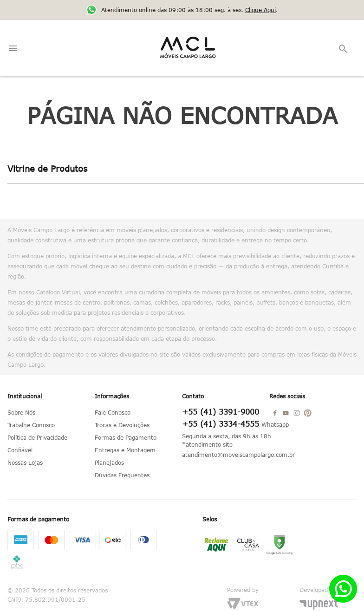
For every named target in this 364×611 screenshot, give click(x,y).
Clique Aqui (260, 10)
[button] (344, 49)
